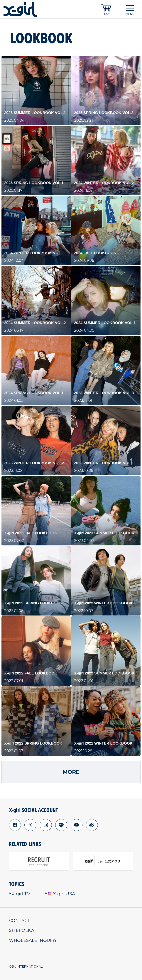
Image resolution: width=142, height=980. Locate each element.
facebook (15, 825)
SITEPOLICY (22, 930)
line (61, 825)
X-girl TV (20, 894)
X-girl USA (60, 894)
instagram (46, 825)
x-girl (20, 10)
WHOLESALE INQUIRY (33, 940)
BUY (107, 14)
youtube (76, 825)
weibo (92, 825)
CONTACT (20, 920)
